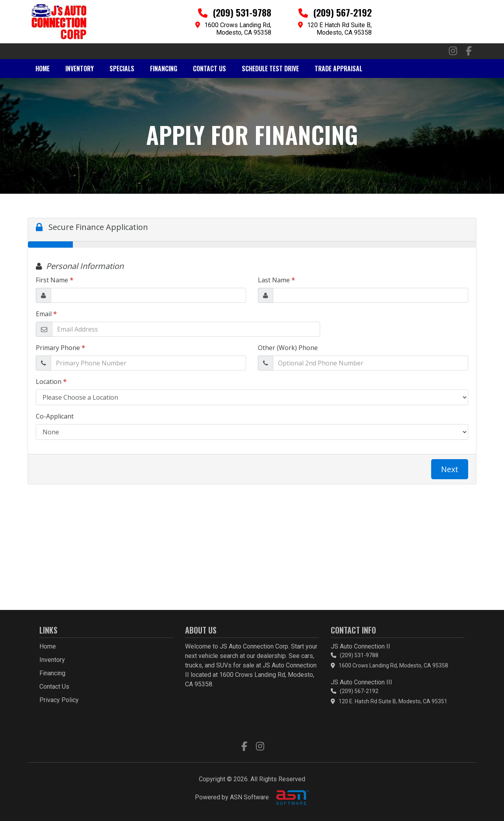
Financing (164, 69)
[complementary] (480, 797)
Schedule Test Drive (270, 69)
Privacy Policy (59, 700)
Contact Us (209, 69)
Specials (122, 69)
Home (43, 69)
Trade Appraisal (338, 69)
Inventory (80, 69)
